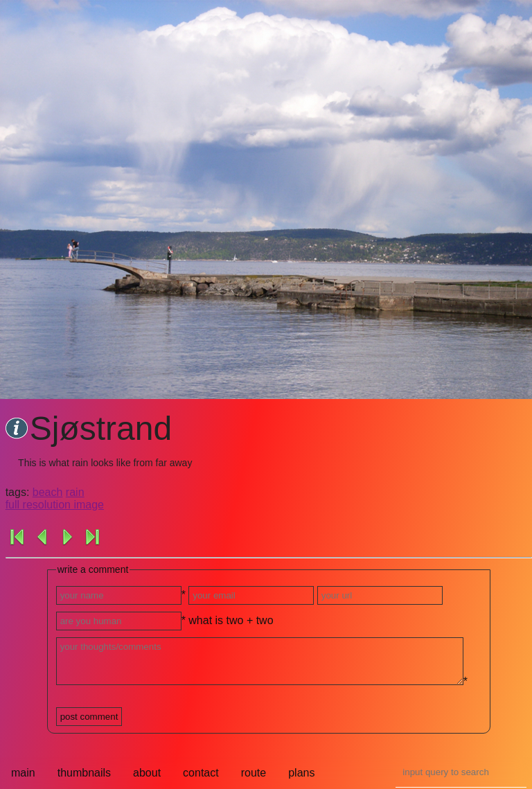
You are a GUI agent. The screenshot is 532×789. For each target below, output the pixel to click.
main (23, 773)
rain (75, 492)
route (254, 773)
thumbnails (84, 773)
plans (301, 773)
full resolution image (55, 505)
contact (201, 773)
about (147, 773)
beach (48, 492)
